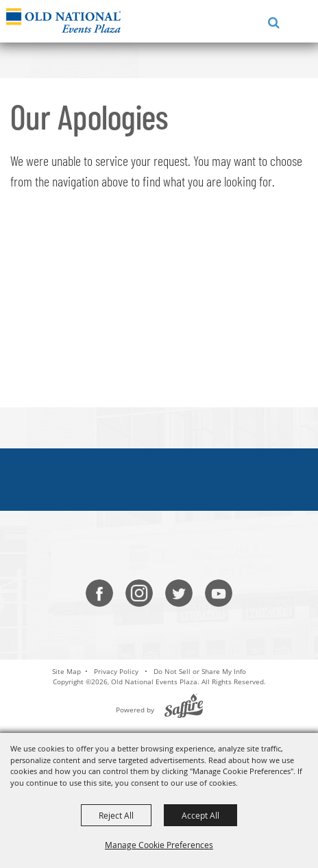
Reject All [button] (116, 815)
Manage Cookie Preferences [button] (159, 845)
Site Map (66, 671)
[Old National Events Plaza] (63, 20)
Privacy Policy (116, 671)
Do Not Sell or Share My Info (200, 671)
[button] (271, 21)
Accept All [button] (200, 815)
